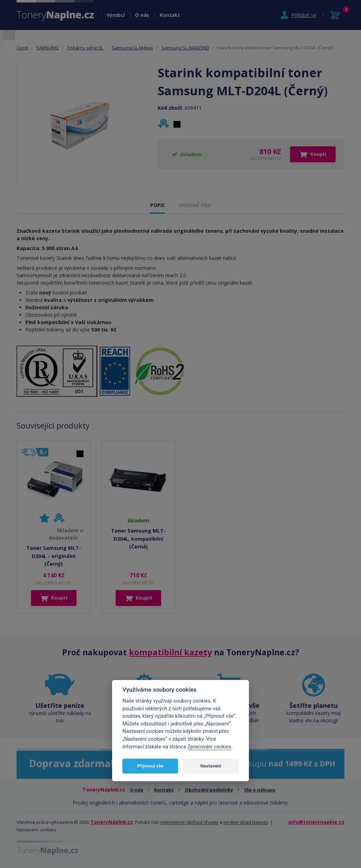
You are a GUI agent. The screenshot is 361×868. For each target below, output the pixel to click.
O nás (142, 15)
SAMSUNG (47, 48)
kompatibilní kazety (170, 652)
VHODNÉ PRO (195, 205)
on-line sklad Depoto (246, 822)
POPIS (157, 205)
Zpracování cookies (209, 747)
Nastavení (211, 766)
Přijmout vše (150, 766)
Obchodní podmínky (209, 790)
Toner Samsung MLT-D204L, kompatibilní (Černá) (138, 539)
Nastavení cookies (36, 830)
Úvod (22, 48)
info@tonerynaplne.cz (316, 822)
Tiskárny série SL (85, 48)
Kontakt (170, 15)
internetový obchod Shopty (189, 822)
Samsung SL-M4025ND (185, 48)
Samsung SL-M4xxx (132, 48)
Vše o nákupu (260, 790)
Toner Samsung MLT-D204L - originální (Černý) (54, 556)
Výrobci (115, 15)
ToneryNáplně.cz (112, 822)
